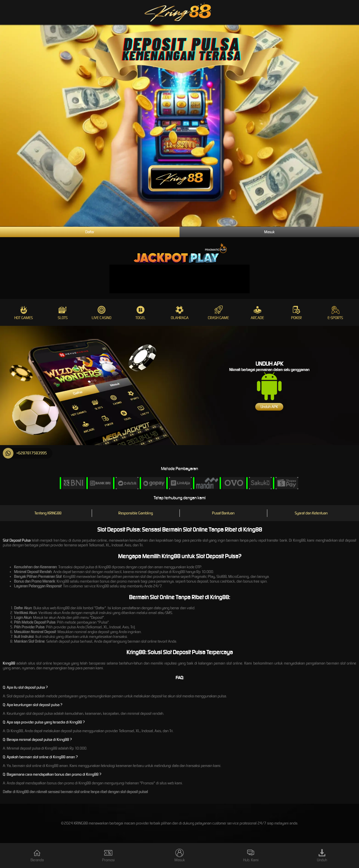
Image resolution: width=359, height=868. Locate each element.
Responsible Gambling (136, 513)
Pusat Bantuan (223, 513)
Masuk (269, 232)
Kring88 (9, 663)
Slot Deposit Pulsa (17, 540)
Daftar (90, 232)
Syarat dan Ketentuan (311, 513)
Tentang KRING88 (48, 513)
